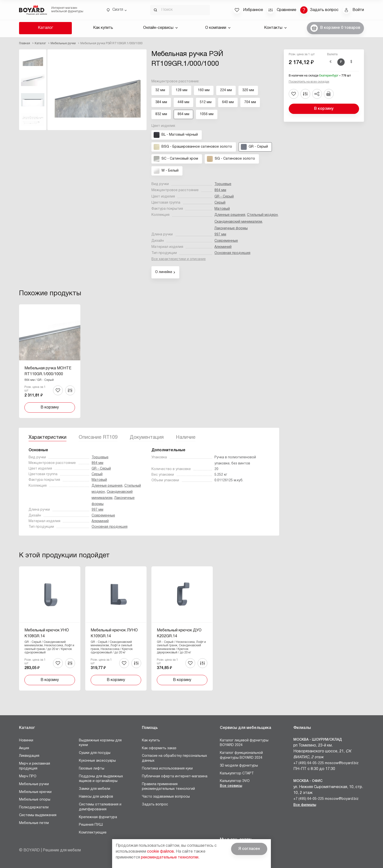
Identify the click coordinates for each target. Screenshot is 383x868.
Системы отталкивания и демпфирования (100, 807)
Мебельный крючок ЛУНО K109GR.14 (114, 633)
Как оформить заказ (159, 748)
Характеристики (48, 438)
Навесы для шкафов (96, 797)
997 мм (220, 235)
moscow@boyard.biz (342, 763)
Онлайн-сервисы (160, 28)
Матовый (222, 209)
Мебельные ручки (34, 784)
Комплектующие (93, 833)
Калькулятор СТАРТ (237, 774)
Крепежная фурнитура (98, 817)
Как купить (103, 28)
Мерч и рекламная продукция (35, 766)
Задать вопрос (155, 805)
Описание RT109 (98, 438)
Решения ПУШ (91, 825)
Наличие (186, 438)
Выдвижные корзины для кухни (100, 743)
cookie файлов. (161, 852)
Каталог (45, 28)
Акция (24, 748)
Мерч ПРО (28, 776)
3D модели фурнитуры (239, 766)
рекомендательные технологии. (170, 857)
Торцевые (223, 184)
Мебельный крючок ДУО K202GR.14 (179, 633)
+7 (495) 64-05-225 (309, 763)
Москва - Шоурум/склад (318, 740)
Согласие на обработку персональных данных (174, 758)
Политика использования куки (167, 769)
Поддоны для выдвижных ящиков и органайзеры (101, 779)
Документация (147, 438)
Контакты (275, 28)
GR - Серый (224, 197)
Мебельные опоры (35, 800)
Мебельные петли (34, 823)
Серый (220, 203)
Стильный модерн (262, 215)
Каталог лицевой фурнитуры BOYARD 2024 (244, 743)
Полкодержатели (34, 808)
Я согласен (249, 849)
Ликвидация (29, 756)
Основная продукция (232, 253)
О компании (218, 28)
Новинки (26, 741)
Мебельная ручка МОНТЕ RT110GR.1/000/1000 (48, 371)
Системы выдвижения (38, 815)
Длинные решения (230, 215)
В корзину (324, 109)
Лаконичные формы (231, 228)
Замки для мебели (95, 789)
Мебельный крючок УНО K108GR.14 (47, 633)
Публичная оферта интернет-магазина (175, 776)
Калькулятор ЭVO (235, 781)
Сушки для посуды (95, 753)
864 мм (220, 190)
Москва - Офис (308, 781)
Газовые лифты (92, 769)
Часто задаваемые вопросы (166, 797)
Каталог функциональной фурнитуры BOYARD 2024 (241, 755)
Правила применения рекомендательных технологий (168, 787)
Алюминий (223, 247)
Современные (226, 241)
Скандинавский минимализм (238, 222)
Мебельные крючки (35, 792)
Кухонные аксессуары (97, 761)
